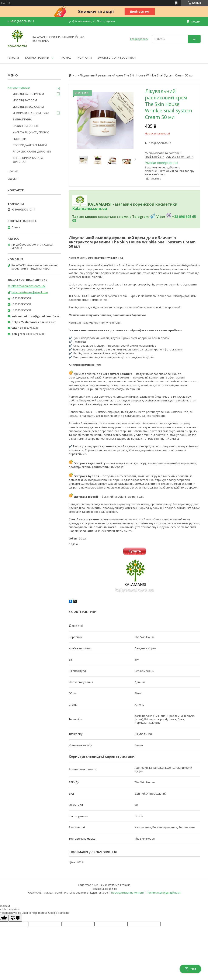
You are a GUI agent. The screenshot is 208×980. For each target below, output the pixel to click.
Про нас (13, 171)
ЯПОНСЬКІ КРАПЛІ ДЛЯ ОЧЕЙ (32, 151)
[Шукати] (194, 39)
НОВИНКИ (20, 139)
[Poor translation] (15, 918)
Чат (190, 969)
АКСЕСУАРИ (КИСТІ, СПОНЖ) (31, 132)
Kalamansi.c (84, 208)
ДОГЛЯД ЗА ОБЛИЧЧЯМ (28, 94)
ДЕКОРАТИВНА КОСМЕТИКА (31, 113)
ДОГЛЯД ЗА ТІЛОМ (25, 100)
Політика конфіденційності (164, 893)
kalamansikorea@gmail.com (30, 292)
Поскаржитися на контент (128, 893)
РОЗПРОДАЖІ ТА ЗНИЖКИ (30, 145)
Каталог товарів (19, 88)
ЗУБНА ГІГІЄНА (22, 119)
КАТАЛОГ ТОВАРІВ (37, 58)
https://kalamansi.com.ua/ (28, 286)
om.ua (101, 208)
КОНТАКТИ (85, 58)
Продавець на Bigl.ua (104, 889)
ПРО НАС (65, 58)
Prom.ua (125, 885)
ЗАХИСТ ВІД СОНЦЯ (25, 126)
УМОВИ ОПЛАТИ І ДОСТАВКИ (117, 58)
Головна (13, 58)
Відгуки (13, 179)
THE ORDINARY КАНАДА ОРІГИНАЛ (28, 160)
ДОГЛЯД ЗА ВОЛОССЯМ (28, 107)
